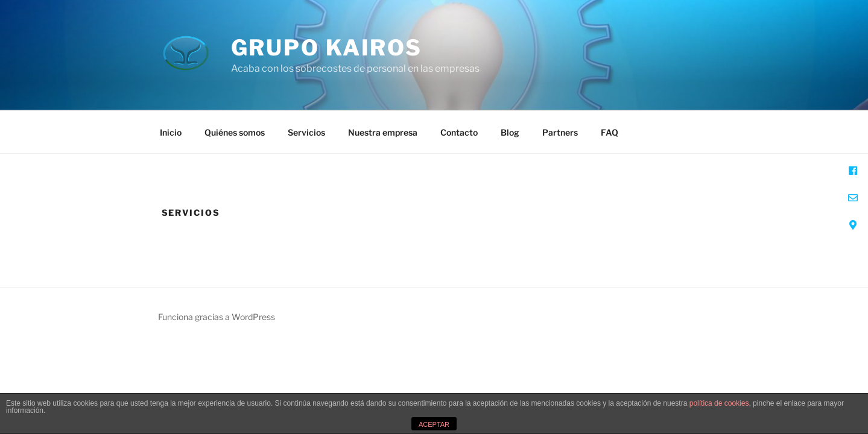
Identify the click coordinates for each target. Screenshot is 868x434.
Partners (560, 132)
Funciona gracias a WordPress (217, 317)
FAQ (610, 132)
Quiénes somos (235, 132)
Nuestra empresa (383, 132)
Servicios (306, 132)
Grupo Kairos (327, 48)
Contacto (459, 132)
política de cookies (719, 403)
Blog (510, 132)
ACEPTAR (434, 424)
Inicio (171, 132)
